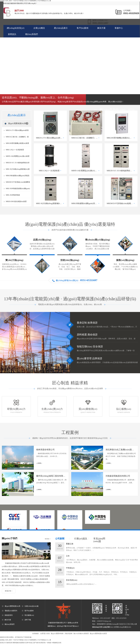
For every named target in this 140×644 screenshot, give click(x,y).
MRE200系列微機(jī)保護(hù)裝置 (17, 143)
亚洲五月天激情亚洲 (6, 643)
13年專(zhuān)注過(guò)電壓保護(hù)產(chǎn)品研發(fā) (70, 299)
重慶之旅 (70, 544)
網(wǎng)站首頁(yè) (16, 28)
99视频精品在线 (56, 643)
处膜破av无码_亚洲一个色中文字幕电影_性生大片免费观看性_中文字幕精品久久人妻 (26, 640)
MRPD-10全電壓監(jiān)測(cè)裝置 (18, 156)
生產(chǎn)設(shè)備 (31, 606)
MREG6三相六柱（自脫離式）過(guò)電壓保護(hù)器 (17, 138)
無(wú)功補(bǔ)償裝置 (81, 634)
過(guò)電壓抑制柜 (57, 634)
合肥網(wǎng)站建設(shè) (122, 627)
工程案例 (70, 432)
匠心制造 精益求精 (70, 383)
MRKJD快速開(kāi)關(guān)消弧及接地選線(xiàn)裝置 (18, 177)
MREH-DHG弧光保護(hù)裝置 (16, 201)
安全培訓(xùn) (72, 580)
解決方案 (101, 28)
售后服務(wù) (29, 615)
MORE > (48, 539)
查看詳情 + (9, 591)
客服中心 (119, 28)
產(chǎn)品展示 (61, 28)
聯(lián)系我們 (32, 34)
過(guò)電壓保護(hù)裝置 (98, 634)
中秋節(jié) (70, 568)
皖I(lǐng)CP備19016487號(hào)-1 (68, 626)
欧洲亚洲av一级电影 (45, 643)
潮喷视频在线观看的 (19, 643)
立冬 (68, 556)
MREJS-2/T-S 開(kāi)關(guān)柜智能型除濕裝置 (17, 132)
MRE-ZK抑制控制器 (13, 195)
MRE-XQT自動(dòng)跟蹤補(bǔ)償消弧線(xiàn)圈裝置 (18, 170)
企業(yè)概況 (39, 28)
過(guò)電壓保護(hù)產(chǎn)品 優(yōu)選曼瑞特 (70, 224)
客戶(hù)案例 (82, 28)
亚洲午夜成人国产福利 (32, 643)
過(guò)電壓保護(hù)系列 (18, 123)
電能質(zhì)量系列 (11, 611)
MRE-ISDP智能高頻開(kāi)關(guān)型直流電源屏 (18, 190)
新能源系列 (9, 615)
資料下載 (28, 620)
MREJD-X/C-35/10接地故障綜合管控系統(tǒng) (18, 164)
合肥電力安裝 (45, 634)
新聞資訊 (12, 34)
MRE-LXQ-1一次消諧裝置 (15, 150)
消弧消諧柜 (69, 634)
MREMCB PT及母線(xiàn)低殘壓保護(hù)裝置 (18, 183)
